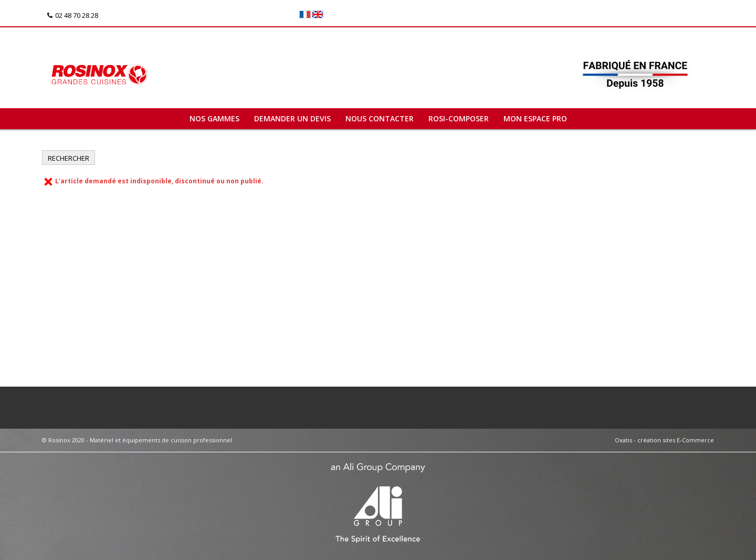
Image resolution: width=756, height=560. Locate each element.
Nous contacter (380, 118)
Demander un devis (292, 118)
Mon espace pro (535, 118)
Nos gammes (214, 118)
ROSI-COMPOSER (459, 118)
